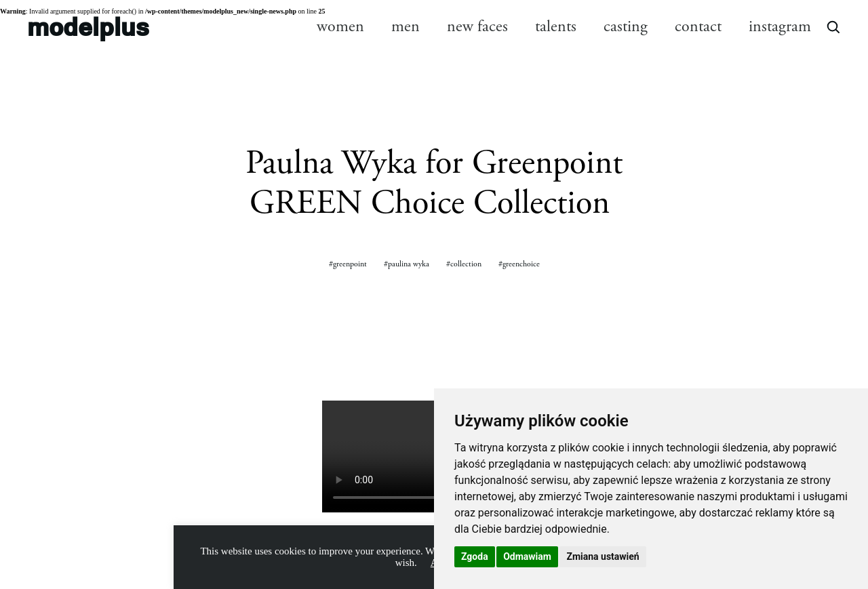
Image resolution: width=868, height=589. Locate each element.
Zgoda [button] (475, 556)
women (340, 26)
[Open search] (833, 26)
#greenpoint (348, 264)
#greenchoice (519, 264)
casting (626, 26)
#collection (464, 264)
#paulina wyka (407, 264)
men (406, 26)
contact (698, 26)
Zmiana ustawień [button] (603, 556)
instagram (780, 26)
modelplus (88, 26)
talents (556, 26)
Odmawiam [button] (527, 556)
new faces (477, 26)
